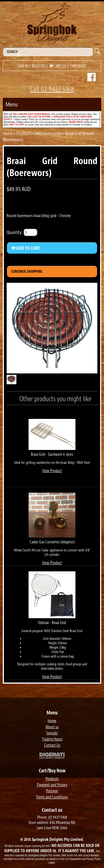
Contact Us (52, 745)
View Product (52, 471)
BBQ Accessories (49, 133)
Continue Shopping (27, 272)
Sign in (23, 66)
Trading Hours (52, 739)
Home (8, 133)
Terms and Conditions (52, 797)
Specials (52, 733)
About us (52, 727)
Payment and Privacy (52, 785)
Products (24, 133)
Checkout (78, 66)
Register (39, 66)
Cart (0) (58, 66)
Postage (52, 791)
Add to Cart (26, 248)
